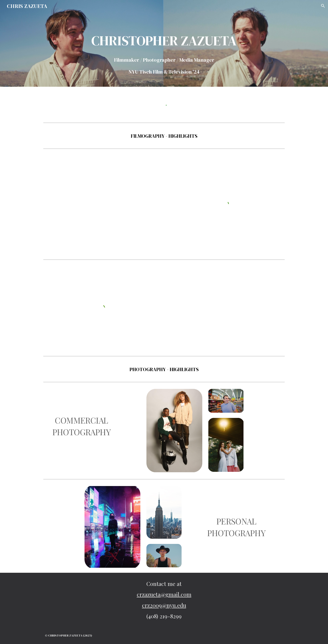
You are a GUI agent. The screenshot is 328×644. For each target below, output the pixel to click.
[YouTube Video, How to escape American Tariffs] (61, 179)
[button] (323, 6)
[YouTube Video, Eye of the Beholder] (185, 308)
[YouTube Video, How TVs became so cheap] (61, 230)
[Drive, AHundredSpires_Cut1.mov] (247, 308)
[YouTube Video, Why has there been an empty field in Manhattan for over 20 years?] (123, 204)
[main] (164, 49)
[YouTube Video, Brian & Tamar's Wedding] (185, 337)
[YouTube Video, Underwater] (185, 279)
